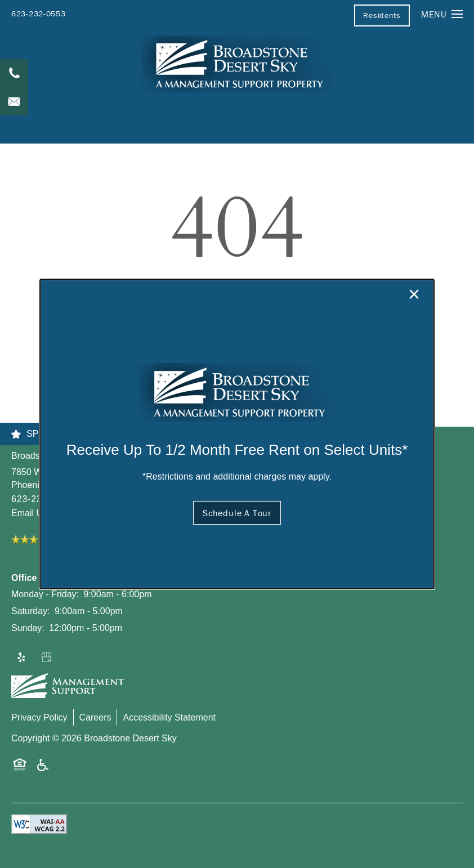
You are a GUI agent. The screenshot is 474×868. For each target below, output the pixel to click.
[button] (382, 15)
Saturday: (30, 611)
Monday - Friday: (45, 594)
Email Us (29, 513)
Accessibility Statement (169, 717)
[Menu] (442, 14)
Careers (95, 717)
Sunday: (28, 628)
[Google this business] (47, 658)
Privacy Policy (39, 717)
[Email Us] (14, 101)
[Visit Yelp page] (21, 658)
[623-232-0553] (14, 73)
